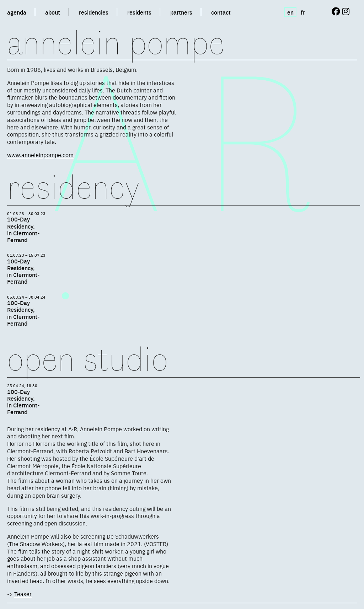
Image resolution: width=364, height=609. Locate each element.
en (290, 12)
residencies (94, 12)
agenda (17, 12)
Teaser (23, 594)
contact (221, 12)
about (53, 12)
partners (181, 12)
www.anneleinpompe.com (40, 155)
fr (303, 12)
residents (139, 12)
